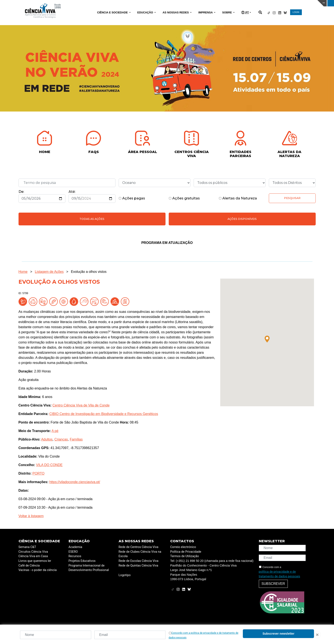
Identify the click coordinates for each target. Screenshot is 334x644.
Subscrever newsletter (278, 634)
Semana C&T (27, 547)
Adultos (47, 439)
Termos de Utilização (185, 556)
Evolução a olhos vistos (89, 272)
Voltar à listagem (31, 516)
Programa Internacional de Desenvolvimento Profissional (89, 568)
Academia (75, 547)
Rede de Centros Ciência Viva (139, 547)
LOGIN (296, 12)
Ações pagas (132, 198)
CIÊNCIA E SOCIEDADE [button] (113, 12)
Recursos (75, 556)
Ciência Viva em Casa (33, 556)
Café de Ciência (29, 566)
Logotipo (125, 575)
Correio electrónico (183, 547)
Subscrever (273, 584)
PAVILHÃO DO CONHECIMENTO (148, 3)
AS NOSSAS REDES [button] (176, 12)
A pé (55, 431)
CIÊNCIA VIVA (222, 3)
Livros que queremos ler (35, 561)
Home (23, 272)
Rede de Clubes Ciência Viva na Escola (140, 554)
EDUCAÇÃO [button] (146, 12)
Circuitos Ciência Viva (33, 552)
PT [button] (245, 12)
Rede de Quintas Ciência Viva (138, 566)
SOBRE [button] (227, 12)
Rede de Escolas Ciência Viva (139, 561)
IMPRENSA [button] (206, 12)
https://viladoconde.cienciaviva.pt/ (75, 482)
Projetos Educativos (82, 561)
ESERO (73, 552)
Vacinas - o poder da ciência (38, 570)
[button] (267, 339)
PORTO (38, 473)
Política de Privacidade (186, 552)
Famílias (76, 439)
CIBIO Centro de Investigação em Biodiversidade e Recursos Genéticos (104, 414)
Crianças (61, 439)
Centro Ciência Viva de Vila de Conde (81, 405)
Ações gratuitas (184, 198)
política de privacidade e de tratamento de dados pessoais (279, 574)
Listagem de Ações (49, 272)
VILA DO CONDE (49, 465)
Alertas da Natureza (238, 198)
